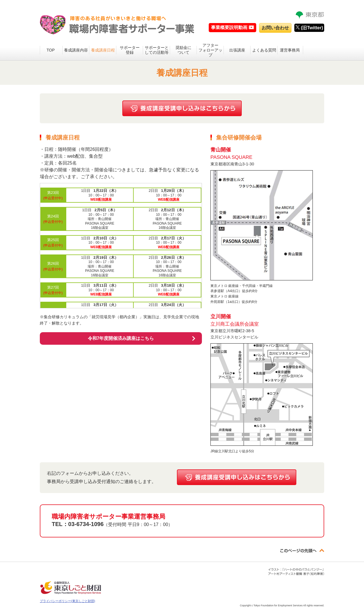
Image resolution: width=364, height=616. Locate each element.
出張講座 (237, 50)
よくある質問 (264, 50)
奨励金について (183, 50)
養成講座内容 (76, 50)
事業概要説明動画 (229, 27)
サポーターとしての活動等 (157, 50)
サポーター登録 (130, 50)
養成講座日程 (103, 50)
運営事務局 (290, 50)
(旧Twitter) (309, 28)
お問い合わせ (275, 28)
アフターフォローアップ (210, 50)
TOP (51, 50)
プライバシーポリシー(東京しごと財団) (67, 601)
